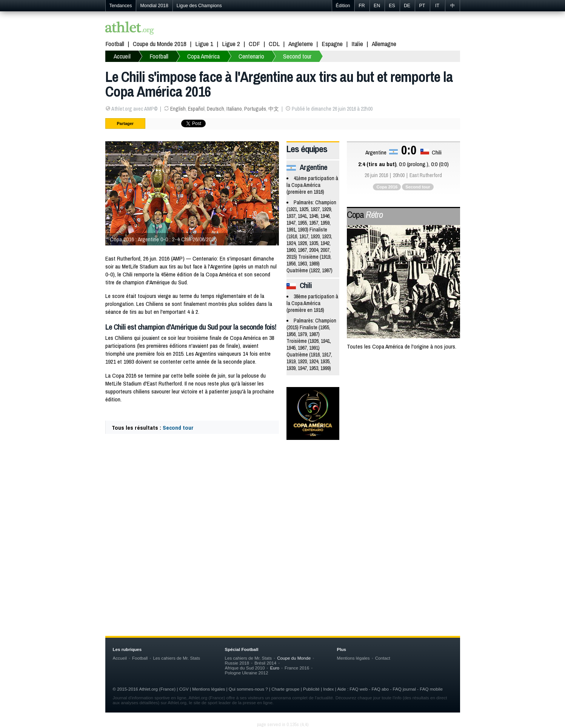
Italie (357, 44)
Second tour (297, 56)
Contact (383, 658)
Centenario (251, 56)
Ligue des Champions (199, 6)
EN (377, 6)
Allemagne (384, 44)
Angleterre (301, 44)
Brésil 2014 (265, 663)
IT (437, 6)
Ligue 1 (204, 44)
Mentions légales (353, 658)
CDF (254, 44)
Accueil (122, 56)
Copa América (203, 56)
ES (392, 6)
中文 (274, 109)
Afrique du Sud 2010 (245, 668)
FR (362, 6)
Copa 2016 (387, 187)
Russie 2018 (237, 663)
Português (255, 109)
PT (422, 6)
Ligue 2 (231, 44)
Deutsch (216, 109)
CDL (274, 44)
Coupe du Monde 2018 (160, 44)
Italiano (234, 109)
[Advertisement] (283, 506)
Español (196, 109)
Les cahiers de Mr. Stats (176, 658)
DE (407, 6)
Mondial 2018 (154, 6)
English (178, 109)
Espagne (332, 44)
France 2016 (297, 668)
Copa (365, 214)
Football (115, 44)
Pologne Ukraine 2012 (247, 673)
